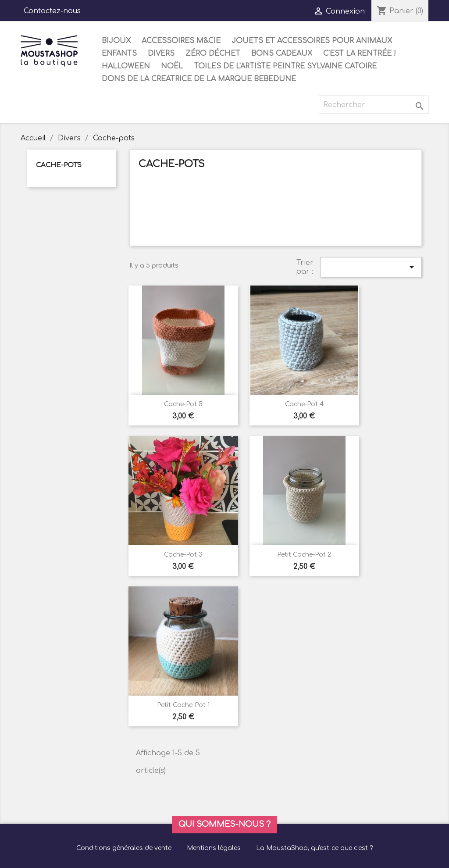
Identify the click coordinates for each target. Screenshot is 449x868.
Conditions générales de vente (124, 848)
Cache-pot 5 (183, 404)
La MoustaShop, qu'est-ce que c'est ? (314, 848)
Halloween (126, 66)
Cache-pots (59, 165)
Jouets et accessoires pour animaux (312, 41)
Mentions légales (214, 848)
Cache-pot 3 (183, 555)
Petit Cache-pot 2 (304, 555)
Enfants (119, 54)
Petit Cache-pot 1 (183, 705)
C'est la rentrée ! (360, 54)
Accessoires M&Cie (181, 41)
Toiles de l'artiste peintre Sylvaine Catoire (285, 66)
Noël (172, 66)
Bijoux (116, 41)
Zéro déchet (213, 54)
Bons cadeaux (282, 54)
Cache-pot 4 (304, 404)
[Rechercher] (374, 105)
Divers (161, 54)
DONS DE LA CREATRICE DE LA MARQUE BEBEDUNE (199, 79)
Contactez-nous (52, 11)
